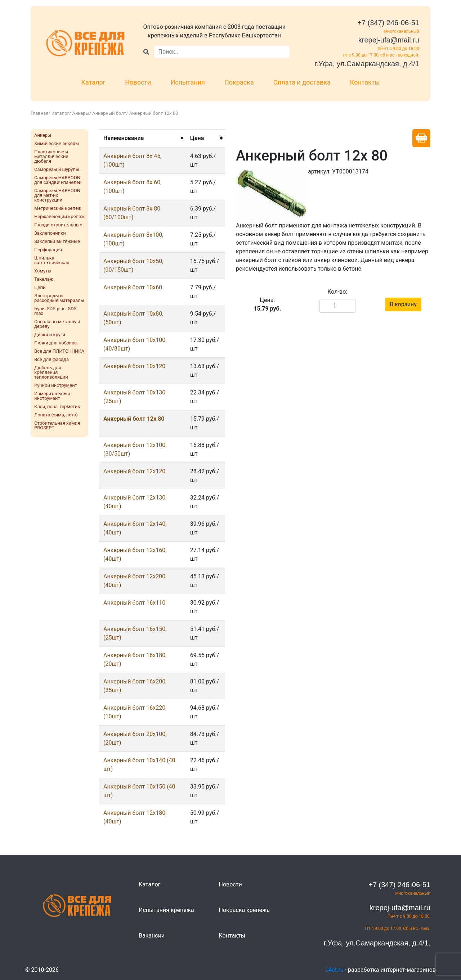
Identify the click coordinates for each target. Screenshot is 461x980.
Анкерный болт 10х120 (134, 366)
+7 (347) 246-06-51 (388, 23)
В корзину (403, 304)
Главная (39, 113)
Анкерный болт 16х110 (134, 603)
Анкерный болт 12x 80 (134, 419)
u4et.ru (335, 970)
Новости (138, 82)
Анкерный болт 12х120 (134, 471)
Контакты (365, 82)
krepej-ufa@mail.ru (389, 40)
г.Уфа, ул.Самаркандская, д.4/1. (377, 943)
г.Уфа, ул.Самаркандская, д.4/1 (367, 64)
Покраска (239, 82)
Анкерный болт (109, 113)
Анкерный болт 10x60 (133, 287)
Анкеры (81, 113)
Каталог (94, 82)
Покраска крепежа (244, 910)
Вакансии (152, 936)
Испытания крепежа (166, 910)
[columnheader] (142, 138)
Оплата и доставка (302, 82)
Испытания (188, 82)
